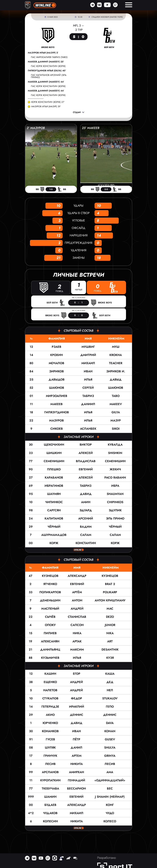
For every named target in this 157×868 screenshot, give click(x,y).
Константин (86, 543)
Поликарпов (50, 592)
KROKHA (116, 355)
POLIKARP (110, 592)
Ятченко (50, 584)
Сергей (88, 388)
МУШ (116, 347)
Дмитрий (88, 355)
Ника (77, 633)
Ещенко (50, 682)
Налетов (50, 690)
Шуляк (50, 747)
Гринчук (50, 756)
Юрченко (50, 723)
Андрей (77, 609)
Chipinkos (115, 502)
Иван (88, 371)
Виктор (86, 445)
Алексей (86, 453)
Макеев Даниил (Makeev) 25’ (46, 62)
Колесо (110, 821)
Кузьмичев (50, 658)
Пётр (76, 739)
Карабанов (54, 477)
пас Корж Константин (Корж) (48, 66)
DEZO (110, 617)
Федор (76, 698)
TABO (116, 396)
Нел (110, 690)
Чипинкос (54, 502)
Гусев (50, 739)
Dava (110, 723)
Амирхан (76, 772)
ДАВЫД (116, 380)
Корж (54, 543)
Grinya (110, 756)
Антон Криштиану (110, 600)
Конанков (50, 731)
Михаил (88, 363)
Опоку (50, 625)
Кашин (50, 674)
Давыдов (57, 380)
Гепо (110, 706)
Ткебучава (50, 788)
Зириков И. (116, 371)
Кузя (110, 658)
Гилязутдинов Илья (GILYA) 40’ (47, 71)
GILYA (116, 412)
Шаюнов (57, 388)
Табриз (88, 396)
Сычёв (50, 617)
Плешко (54, 469)
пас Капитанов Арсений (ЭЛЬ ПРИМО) (49, 76)
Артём (77, 592)
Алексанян (50, 641)
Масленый (50, 609)
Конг (110, 805)
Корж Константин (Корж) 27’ (48, 102)
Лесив (50, 764)
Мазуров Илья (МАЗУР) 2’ (43, 53)
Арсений (86, 518)
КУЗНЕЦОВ (110, 576)
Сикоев (57, 429)
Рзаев (57, 347)
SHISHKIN (115, 453)
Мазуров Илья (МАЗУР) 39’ (46, 107)
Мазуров (57, 421)
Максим (77, 650)
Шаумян (54, 494)
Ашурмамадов (54, 535)
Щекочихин (54, 445)
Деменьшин (50, 600)
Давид (86, 494)
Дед (110, 682)
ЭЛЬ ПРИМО (115, 518)
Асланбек (88, 429)
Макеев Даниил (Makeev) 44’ (46, 82)
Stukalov (110, 698)
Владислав (86, 461)
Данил (76, 747)
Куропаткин (50, 780)
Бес (110, 788)
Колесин (50, 821)
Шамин (50, 797)
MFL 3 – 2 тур (78, 28)
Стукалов (50, 698)
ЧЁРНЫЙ (115, 527)
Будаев (50, 805)
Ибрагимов (54, 486)
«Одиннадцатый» (110, 780)
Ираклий (77, 706)
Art (110, 641)
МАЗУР (116, 421)
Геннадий (76, 780)
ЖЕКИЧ (115, 469)
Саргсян (54, 510)
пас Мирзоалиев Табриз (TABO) (49, 57)
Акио (50, 715)
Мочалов (57, 363)
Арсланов (50, 772)
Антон (77, 600)
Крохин (57, 355)
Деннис (77, 715)
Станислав (77, 617)
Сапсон (77, 625)
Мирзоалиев (57, 396)
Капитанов (54, 518)
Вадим (86, 527)
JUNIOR (110, 625)
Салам (86, 535)
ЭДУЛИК (115, 510)
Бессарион (76, 788)
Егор (77, 674)
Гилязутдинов (57, 412)
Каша (110, 674)
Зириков (57, 371)
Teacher (116, 363)
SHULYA (110, 747)
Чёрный (54, 527)
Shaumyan (115, 494)
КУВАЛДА (115, 445)
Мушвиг (88, 347)
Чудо (110, 813)
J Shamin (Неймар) (110, 797)
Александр (77, 576)
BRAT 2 (110, 584)
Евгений (86, 469)
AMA (110, 772)
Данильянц (50, 650)
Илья (88, 380)
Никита (77, 764)
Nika (110, 633)
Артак (77, 641)
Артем (77, 756)
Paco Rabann (115, 477)
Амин (86, 502)
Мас (110, 609)
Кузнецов (50, 576)
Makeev (116, 404)
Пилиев (50, 633)
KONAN (110, 731)
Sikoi (116, 429)
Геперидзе (50, 706)
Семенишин (54, 461)
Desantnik (110, 650)
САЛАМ (115, 535)
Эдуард (86, 510)
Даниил (88, 404)
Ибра (115, 486)
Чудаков (50, 813)
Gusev (110, 739)
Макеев (57, 404)
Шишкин (54, 453)
